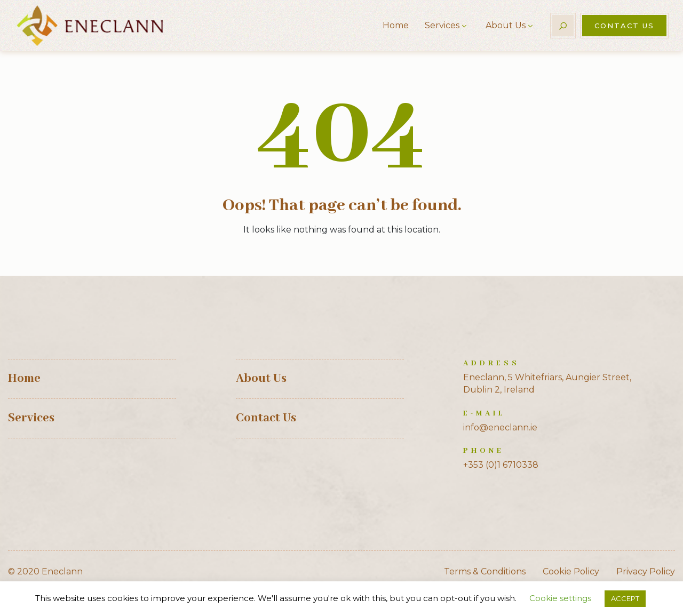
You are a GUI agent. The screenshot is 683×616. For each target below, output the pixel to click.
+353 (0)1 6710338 (501, 465)
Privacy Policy (646, 571)
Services (442, 25)
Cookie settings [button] (560, 598)
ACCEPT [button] (625, 598)
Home (396, 25)
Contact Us (624, 26)
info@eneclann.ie (500, 427)
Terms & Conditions (485, 571)
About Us (506, 25)
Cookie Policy (571, 571)
